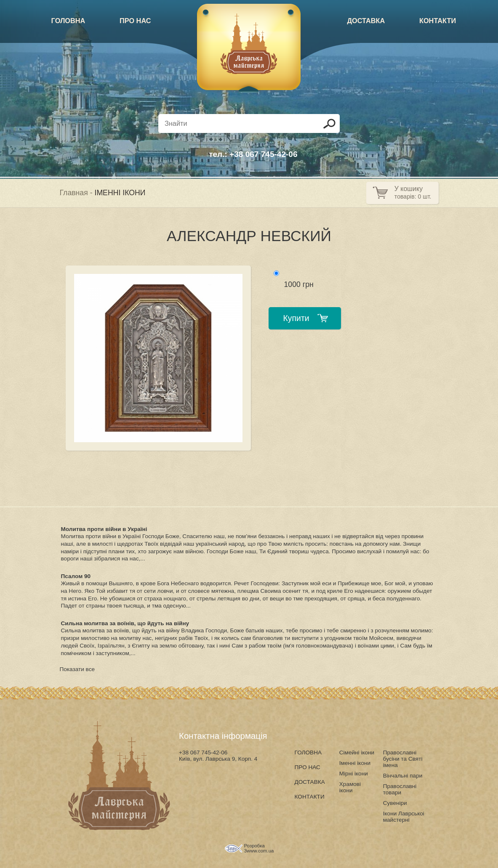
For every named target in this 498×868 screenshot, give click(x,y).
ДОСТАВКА (366, 21)
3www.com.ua (259, 851)
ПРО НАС (135, 21)
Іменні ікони (355, 763)
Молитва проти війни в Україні (104, 529)
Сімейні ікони (357, 753)
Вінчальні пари (403, 776)
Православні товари (400, 789)
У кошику (409, 189)
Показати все (77, 669)
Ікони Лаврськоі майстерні (404, 817)
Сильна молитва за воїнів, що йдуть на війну (125, 623)
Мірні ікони (354, 774)
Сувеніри (395, 803)
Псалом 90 (76, 576)
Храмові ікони (350, 787)
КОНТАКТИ (438, 21)
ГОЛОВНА (68, 21)
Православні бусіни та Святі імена (403, 759)
